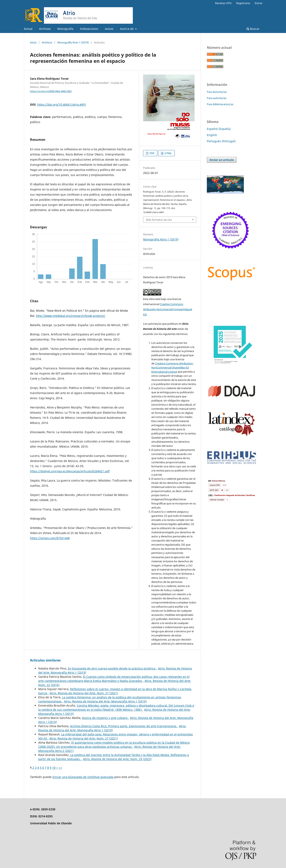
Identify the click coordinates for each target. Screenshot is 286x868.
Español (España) (219, 129)
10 (54, 768)
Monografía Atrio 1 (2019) (73, 42)
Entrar (259, 3)
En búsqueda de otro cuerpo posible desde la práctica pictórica (112, 668)
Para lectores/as (217, 92)
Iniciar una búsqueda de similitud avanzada (83, 777)
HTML (168, 153)
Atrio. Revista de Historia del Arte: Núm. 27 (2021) (84, 693)
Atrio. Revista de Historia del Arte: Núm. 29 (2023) (117, 759)
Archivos (45, 29)
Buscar (253, 29)
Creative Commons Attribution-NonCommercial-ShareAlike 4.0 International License (172, 367)
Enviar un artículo (222, 160)
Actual (28, 29)
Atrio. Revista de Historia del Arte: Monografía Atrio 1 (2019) (105, 701)
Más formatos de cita (159, 220)
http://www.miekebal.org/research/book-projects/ (71, 316)
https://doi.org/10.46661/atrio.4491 (62, 104)
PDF (152, 153)
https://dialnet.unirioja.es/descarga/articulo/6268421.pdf (70, 471)
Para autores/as (217, 98)
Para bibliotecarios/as (220, 104)
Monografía (65, 29)
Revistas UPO (223, 3)
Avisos (109, 29)
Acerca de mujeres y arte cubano (105, 718)
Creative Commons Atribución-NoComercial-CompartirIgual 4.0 (168, 309)
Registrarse (243, 3)
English (212, 135)
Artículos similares (45, 660)
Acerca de (127, 29)
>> (60, 768)
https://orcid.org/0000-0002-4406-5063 (51, 91)
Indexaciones (89, 29)
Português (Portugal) (221, 141)
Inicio (33, 42)
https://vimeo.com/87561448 (50, 538)
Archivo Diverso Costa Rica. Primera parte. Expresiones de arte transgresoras (124, 726)
